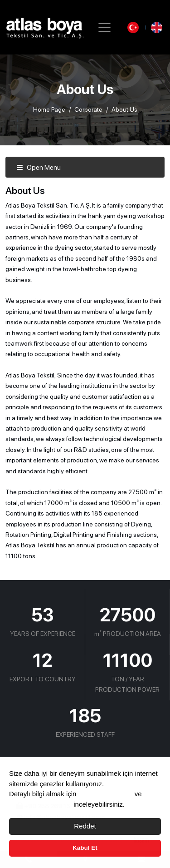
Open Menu (39, 168)
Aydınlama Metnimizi (40, 804)
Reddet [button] (85, 826)
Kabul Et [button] (85, 848)
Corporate (88, 109)
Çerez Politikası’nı (106, 794)
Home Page (49, 109)
